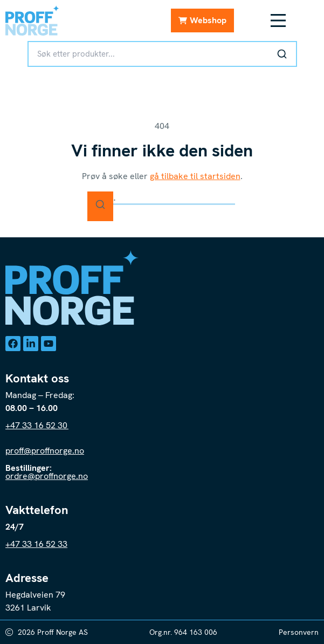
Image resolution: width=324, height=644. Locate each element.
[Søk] (282, 54)
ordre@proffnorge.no (47, 476)
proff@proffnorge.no (45, 451)
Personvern (299, 632)
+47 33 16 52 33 (36, 544)
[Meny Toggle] (278, 20)
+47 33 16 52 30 (37, 425)
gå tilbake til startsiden (195, 176)
